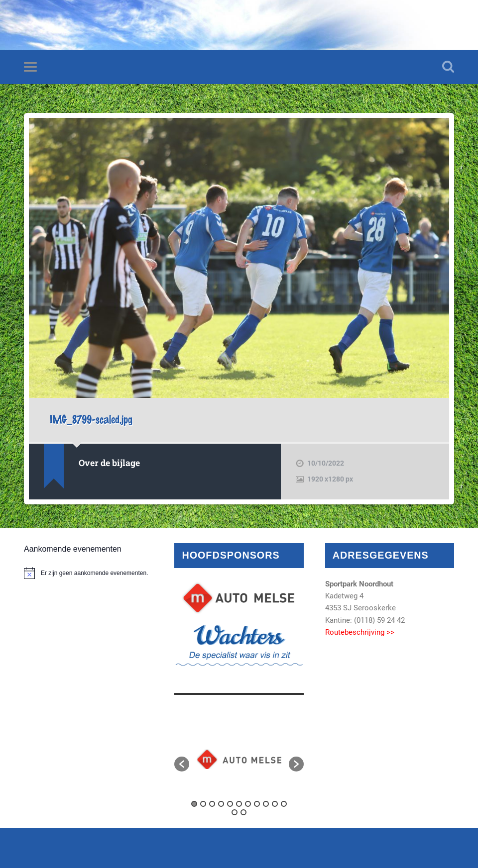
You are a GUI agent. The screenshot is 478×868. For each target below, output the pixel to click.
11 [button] (284, 804)
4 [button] (221, 804)
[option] (239, 759)
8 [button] (257, 804)
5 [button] (230, 804)
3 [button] (212, 804)
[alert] (88, 573)
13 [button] (243, 812)
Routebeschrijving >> (360, 632)
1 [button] (194, 804)
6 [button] (239, 804)
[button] (182, 764)
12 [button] (235, 812)
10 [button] (275, 804)
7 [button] (248, 804)
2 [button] (203, 804)
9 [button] (266, 804)
